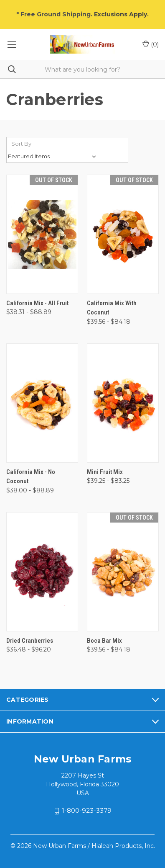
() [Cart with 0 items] (151, 44)
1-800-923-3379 (87, 811)
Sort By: (22, 144)
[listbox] (54, 156)
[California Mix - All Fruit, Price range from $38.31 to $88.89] (42, 234)
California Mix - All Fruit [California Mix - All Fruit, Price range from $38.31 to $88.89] (37, 303)
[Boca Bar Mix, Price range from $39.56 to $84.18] (123, 572)
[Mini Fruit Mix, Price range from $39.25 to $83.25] (123, 403)
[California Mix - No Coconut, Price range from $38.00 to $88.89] (42, 403)
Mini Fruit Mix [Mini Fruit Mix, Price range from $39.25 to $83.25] (105, 472)
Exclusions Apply (121, 14)
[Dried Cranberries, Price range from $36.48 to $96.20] (42, 572)
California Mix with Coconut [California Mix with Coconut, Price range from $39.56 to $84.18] (112, 308)
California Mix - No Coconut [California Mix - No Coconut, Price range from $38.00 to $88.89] (31, 477)
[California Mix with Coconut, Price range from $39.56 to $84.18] (123, 234)
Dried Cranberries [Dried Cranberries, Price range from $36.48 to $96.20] (30, 641)
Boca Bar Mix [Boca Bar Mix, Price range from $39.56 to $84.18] (104, 641)
